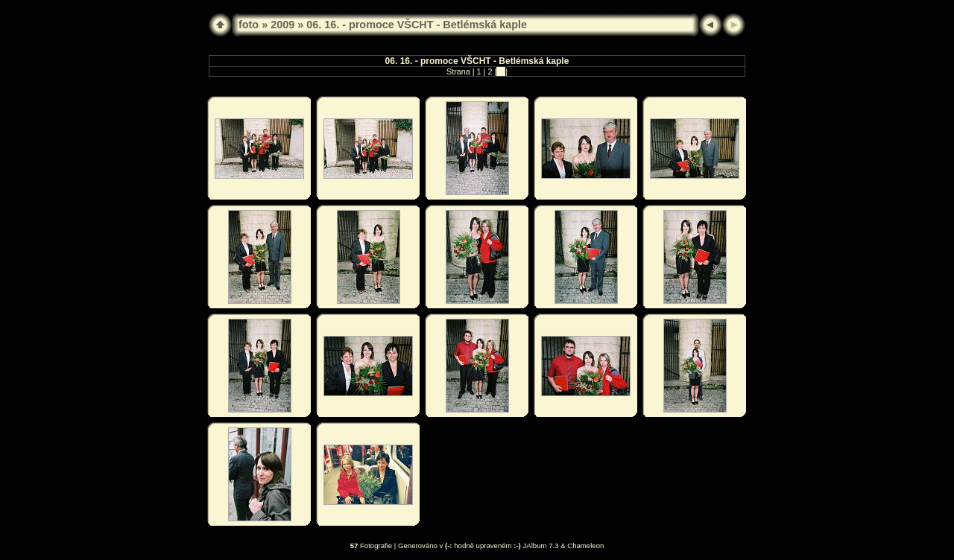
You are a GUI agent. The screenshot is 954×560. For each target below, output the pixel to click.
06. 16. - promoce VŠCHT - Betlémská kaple (417, 25)
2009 (282, 25)
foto (249, 25)
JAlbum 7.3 (541, 545)
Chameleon (585, 545)
